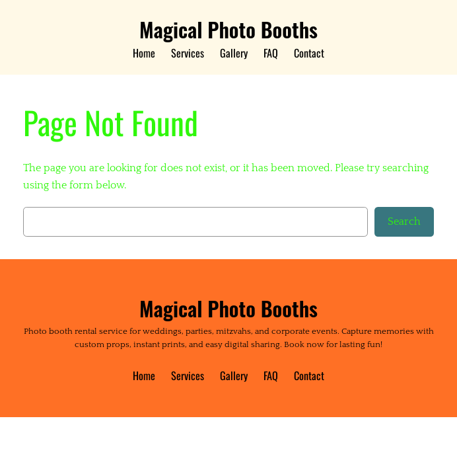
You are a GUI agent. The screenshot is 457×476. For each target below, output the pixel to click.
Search (404, 221)
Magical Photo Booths (228, 29)
